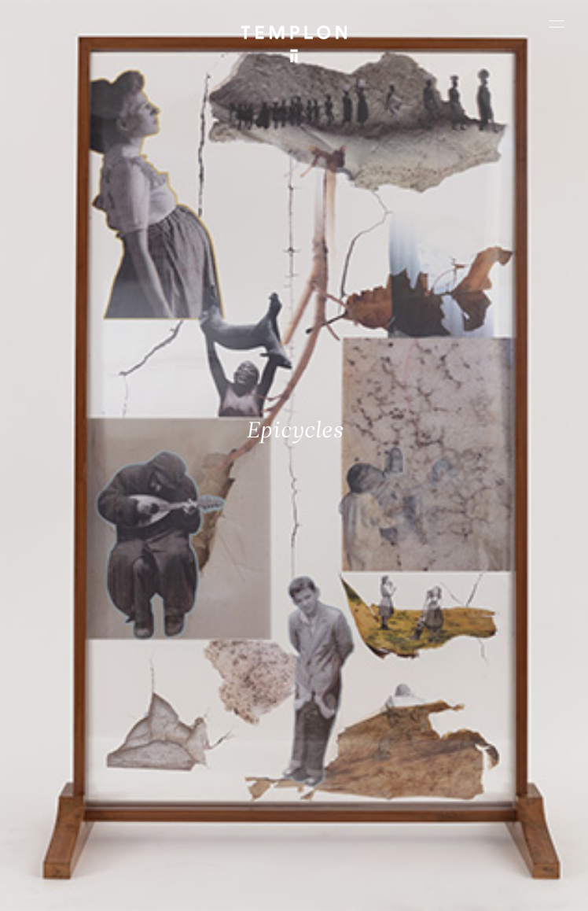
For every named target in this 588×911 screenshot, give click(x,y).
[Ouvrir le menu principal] (557, 24)
